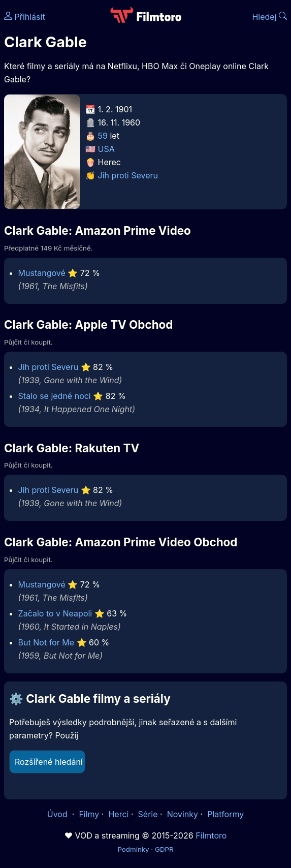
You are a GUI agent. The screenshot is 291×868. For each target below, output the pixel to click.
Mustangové (42, 273)
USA (106, 149)
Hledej (269, 17)
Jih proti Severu (128, 175)
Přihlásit (25, 17)
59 (103, 136)
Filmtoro (211, 835)
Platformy (225, 814)
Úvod (58, 814)
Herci (118, 814)
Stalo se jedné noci (55, 396)
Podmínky (133, 849)
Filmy (89, 814)
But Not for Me (46, 642)
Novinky (183, 814)
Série (148, 814)
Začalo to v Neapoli (55, 613)
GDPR (164, 849)
